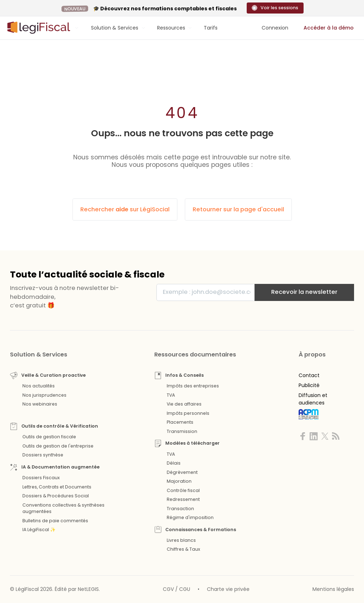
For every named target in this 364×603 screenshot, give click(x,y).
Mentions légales (333, 589)
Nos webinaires (40, 404)
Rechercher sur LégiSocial (125, 209)
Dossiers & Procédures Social (56, 496)
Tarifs (211, 28)
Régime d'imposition (190, 517)
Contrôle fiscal (183, 490)
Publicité (309, 385)
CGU (185, 589)
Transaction (180, 509)
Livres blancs (181, 540)
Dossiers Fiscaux (41, 478)
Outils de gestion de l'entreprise (58, 446)
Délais (174, 463)
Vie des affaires (184, 404)
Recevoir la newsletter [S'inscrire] (304, 292)
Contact (309, 375)
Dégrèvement (182, 472)
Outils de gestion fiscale (49, 437)
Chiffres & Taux (183, 549)
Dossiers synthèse (43, 455)
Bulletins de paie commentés (55, 521)
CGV (168, 589)
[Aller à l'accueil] (38, 28)
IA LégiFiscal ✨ (39, 530)
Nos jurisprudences (44, 395)
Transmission (182, 431)
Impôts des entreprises (193, 386)
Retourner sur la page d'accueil (238, 209)
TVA (171, 395)
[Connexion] (275, 28)
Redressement (183, 499)
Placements (180, 422)
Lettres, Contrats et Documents (57, 487)
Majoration (179, 481)
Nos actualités (39, 386)
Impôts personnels (188, 413)
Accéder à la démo (329, 28)
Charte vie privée (228, 589)
